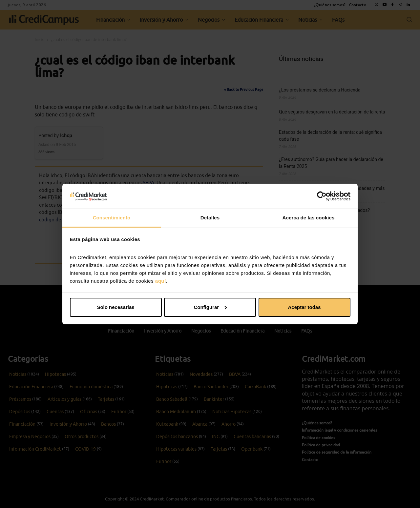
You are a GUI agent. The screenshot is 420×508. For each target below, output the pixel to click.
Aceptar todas (304, 307)
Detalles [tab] (210, 218)
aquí (161, 281)
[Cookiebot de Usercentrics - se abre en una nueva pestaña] (322, 196)
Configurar (210, 307)
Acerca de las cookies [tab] (309, 218)
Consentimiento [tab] (112, 218)
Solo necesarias (115, 307)
